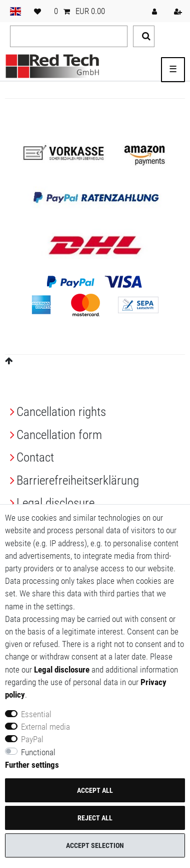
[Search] (144, 36)
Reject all (95, 818)
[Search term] (69, 36)
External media (45, 727)
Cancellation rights (61, 412)
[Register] (179, 11)
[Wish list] (37, 11)
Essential (36, 714)
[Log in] (155, 11)
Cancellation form (59, 435)
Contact (35, 457)
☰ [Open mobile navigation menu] (173, 69)
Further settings (32, 765)
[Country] (15, 11)
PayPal (32, 739)
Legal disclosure (55, 503)
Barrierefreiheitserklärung (78, 480)
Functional (38, 752)
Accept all (95, 790)
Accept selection (95, 845)
